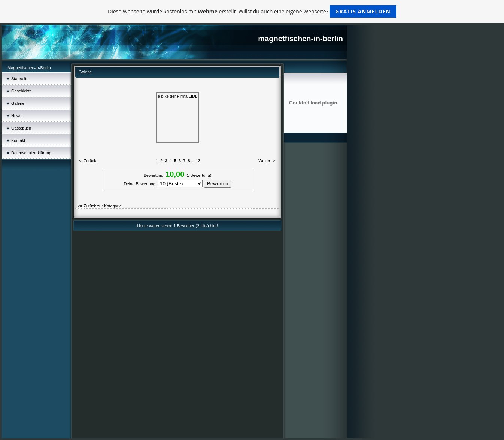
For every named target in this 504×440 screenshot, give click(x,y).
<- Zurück (87, 161)
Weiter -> (267, 161)
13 (198, 161)
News (16, 116)
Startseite (20, 79)
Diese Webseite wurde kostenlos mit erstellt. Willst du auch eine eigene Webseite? (252, 11)
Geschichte (22, 91)
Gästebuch (21, 128)
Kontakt (18, 140)
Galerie (18, 103)
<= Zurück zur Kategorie (100, 206)
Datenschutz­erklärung (31, 153)
